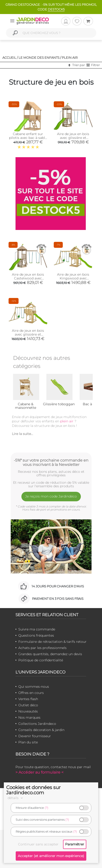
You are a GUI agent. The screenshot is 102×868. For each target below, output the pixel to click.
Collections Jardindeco (37, 724)
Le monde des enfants (39, 58)
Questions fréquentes (36, 635)
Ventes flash (28, 699)
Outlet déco (28, 705)
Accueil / (10, 58)
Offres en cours (31, 693)
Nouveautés (28, 711)
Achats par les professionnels (42, 648)
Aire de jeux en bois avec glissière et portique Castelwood (73, 138)
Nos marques (29, 717)
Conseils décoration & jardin (41, 730)
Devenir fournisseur (35, 736)
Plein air (70, 58)
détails (16, 798)
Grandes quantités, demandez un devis (50, 654)
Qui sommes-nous (34, 687)
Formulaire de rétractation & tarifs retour (52, 642)
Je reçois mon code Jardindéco (51, 496)
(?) (46, 808)
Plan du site (28, 742)
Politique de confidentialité (41, 660)
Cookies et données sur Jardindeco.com (33, 790)
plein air (67, 421)
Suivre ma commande (37, 629)
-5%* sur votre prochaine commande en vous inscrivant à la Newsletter (51, 462)
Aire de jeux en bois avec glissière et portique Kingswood (28, 334)
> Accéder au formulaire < (39, 772)
